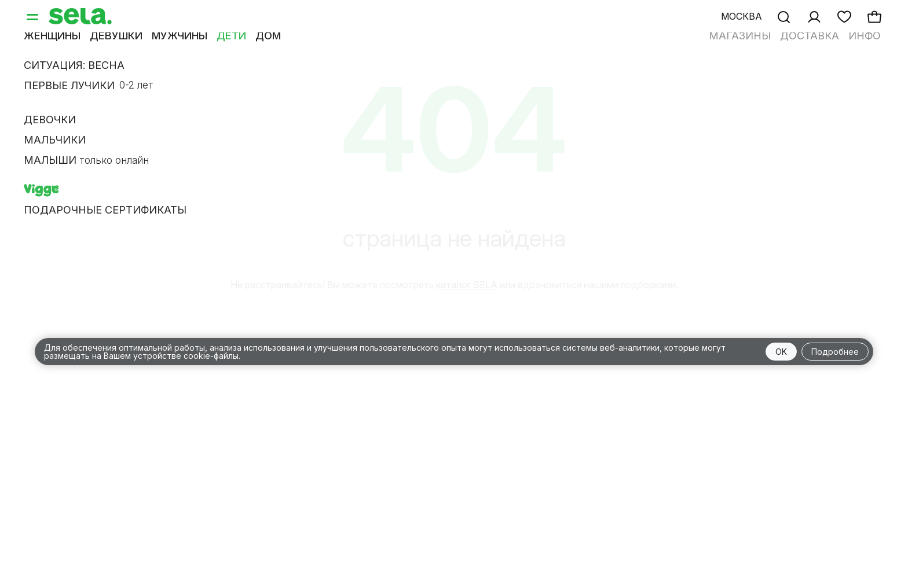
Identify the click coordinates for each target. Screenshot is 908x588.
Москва (742, 16)
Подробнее (835, 352)
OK (781, 352)
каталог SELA (467, 285)
